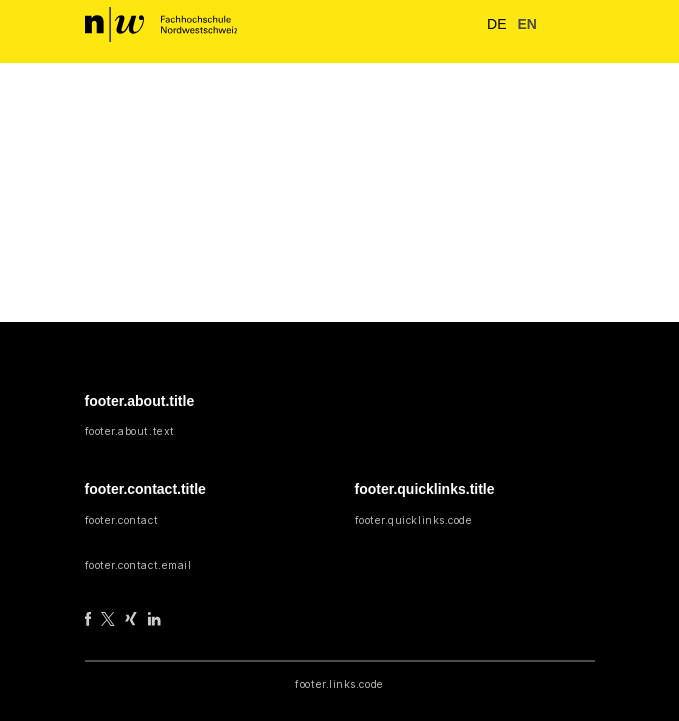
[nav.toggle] (581, 25)
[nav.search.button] (456, 24)
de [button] (491, 23)
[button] (553, 25)
